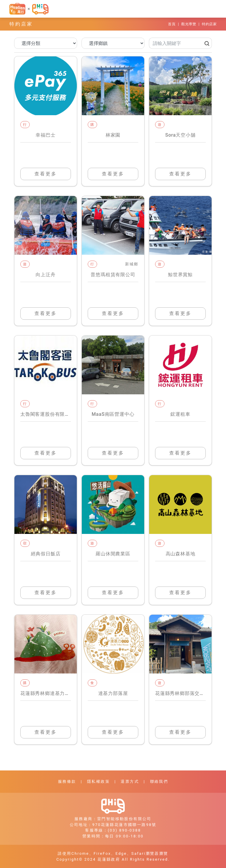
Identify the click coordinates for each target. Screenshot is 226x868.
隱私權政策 (98, 781)
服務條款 (67, 781)
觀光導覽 (189, 24)
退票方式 (130, 781)
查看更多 (46, 174)
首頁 (172, 24)
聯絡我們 (159, 781)
